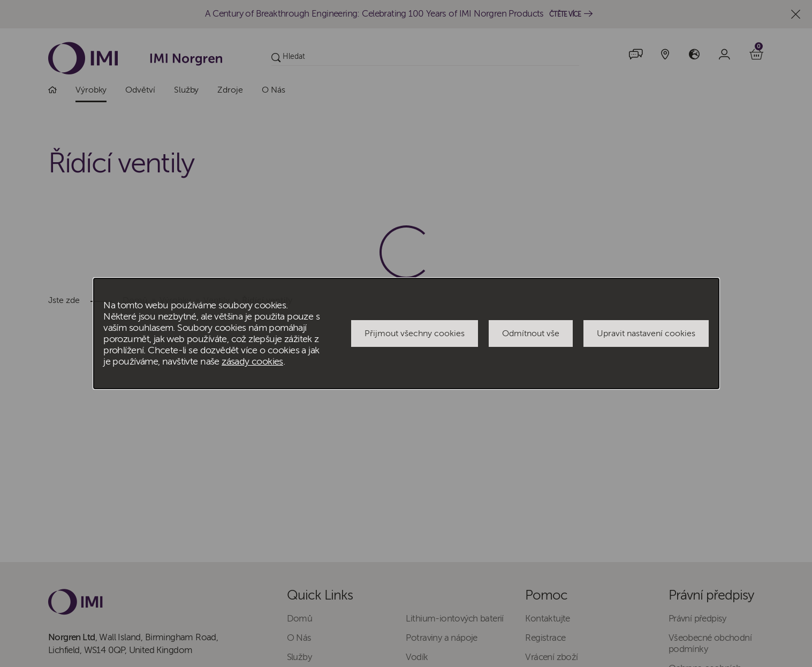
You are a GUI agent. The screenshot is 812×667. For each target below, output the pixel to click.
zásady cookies (252, 362)
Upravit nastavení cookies (646, 333)
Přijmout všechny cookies (415, 333)
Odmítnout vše (531, 333)
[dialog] (406, 333)
